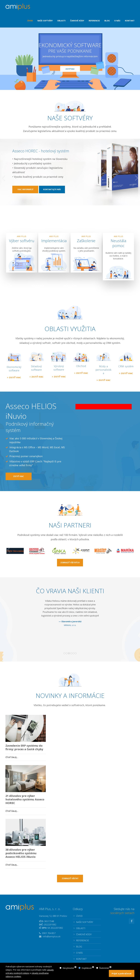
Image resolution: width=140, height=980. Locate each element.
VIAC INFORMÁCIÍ (25, 203)
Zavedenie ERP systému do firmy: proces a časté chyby (24, 747)
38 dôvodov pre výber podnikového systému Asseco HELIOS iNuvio (21, 853)
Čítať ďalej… (12, 757)
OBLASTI (81, 928)
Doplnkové (87, 968)
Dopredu (128, 626)
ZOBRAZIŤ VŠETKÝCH (70, 563)
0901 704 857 (49, 933)
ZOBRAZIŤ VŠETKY (70, 878)
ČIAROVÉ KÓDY (84, 934)
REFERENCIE (83, 940)
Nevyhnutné (68, 968)
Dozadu (12, 626)
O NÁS (79, 953)
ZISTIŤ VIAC (70, 69)
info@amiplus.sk (52, 936)
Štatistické (104, 968)
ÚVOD (79, 916)
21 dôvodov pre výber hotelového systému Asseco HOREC (25, 799)
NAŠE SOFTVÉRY (85, 922)
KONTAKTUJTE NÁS (52, 203)
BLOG (79, 947)
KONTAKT (81, 959)
